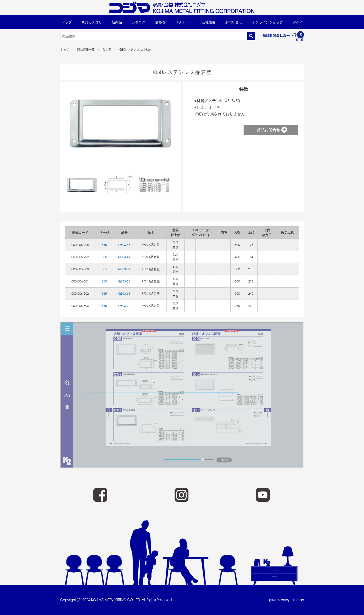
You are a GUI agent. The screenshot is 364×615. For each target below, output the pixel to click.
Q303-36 (124, 245)
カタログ (138, 22)
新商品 (117, 22)
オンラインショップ (267, 22)
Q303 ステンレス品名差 (135, 50)
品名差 (107, 50)
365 (104, 245)
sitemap (297, 600)
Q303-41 (124, 257)
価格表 (160, 22)
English (298, 22)
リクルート (184, 22)
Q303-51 (124, 269)
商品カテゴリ (92, 22)
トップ (67, 22)
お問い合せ (234, 22)
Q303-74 (124, 306)
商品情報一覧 (86, 50)
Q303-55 (124, 281)
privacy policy (277, 600)
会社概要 (209, 22)
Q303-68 (124, 294)
